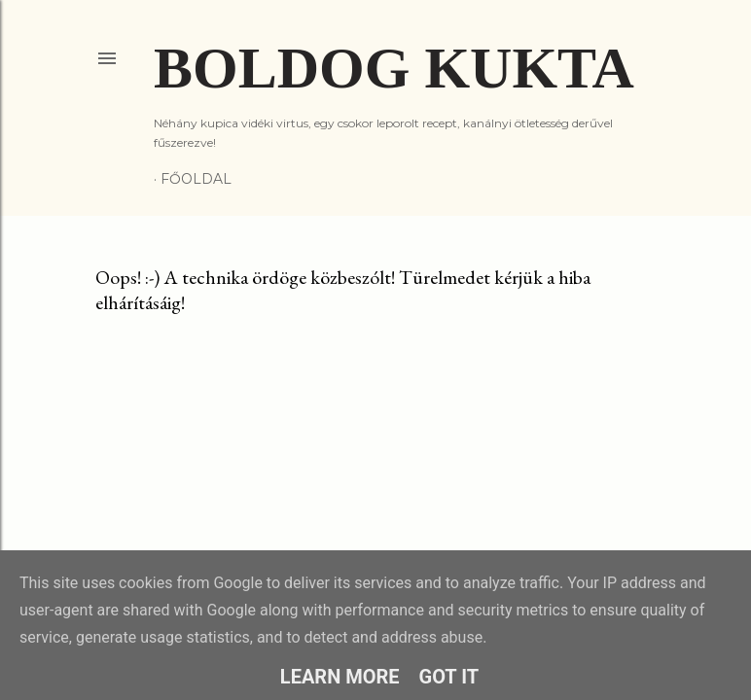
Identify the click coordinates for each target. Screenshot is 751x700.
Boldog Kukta (394, 68)
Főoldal (196, 179)
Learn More (340, 677)
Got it (449, 677)
